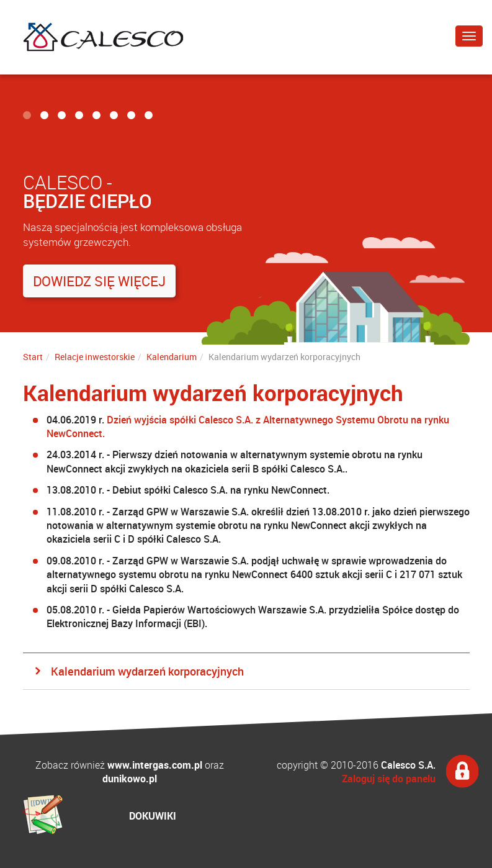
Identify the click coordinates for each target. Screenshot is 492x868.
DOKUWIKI (153, 816)
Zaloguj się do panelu (389, 779)
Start (33, 357)
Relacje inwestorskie (95, 357)
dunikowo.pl (130, 779)
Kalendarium (172, 357)
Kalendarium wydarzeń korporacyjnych (147, 671)
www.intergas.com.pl (155, 765)
